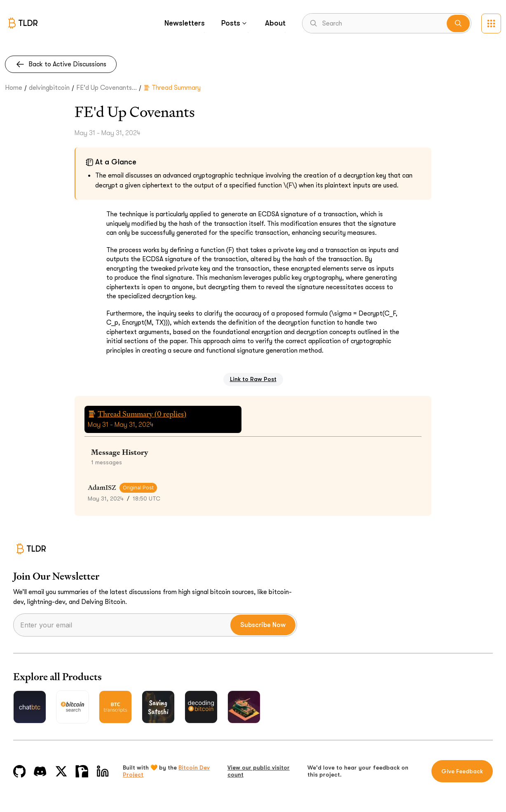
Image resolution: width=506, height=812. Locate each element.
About (275, 23)
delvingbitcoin (49, 88)
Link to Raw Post (253, 379)
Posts (235, 23)
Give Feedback (462, 771)
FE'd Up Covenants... (107, 88)
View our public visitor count (259, 771)
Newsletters (185, 23)
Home (14, 88)
